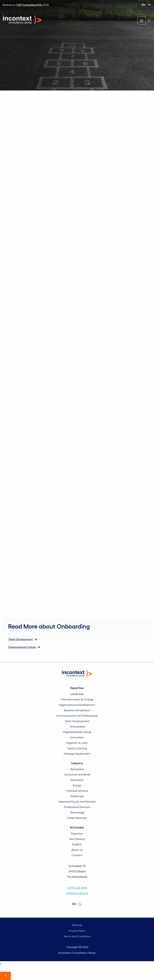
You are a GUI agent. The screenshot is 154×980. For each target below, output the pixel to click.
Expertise (77, 834)
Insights (77, 844)
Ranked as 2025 (26, 5)
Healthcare (77, 796)
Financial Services (77, 791)
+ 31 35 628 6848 (77, 888)
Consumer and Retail (77, 775)
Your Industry (77, 839)
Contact (77, 855)
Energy (77, 785)
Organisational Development (77, 705)
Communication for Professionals (77, 716)
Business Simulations (77, 710)
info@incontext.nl (77, 893)
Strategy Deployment (77, 754)
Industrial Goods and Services (77, 802)
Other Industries (77, 818)
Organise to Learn (77, 743)
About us (77, 850)
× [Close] (1, 964)
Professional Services (77, 807)
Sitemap (77, 925)
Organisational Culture (77, 732)
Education (77, 780)
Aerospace (77, 769)
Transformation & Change (77, 700)
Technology (77, 813)
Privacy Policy (77, 931)
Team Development (77, 721)
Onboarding (77, 727)
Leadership (77, 694)
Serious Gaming (77, 748)
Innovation (77, 737)
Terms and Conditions (77, 936)
